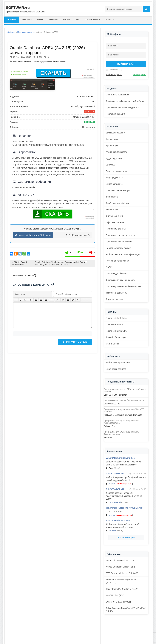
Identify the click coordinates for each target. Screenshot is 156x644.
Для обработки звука (116, 337)
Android (53, 20)
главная (12, 20)
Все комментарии (126, 538)
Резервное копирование (118, 261)
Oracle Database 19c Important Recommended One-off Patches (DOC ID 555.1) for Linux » (61, 263)
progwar (112, 484)
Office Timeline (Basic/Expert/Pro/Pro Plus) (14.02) (126, 610)
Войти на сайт (126, 64)
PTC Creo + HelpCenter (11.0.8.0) (122, 573)
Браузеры (111, 165)
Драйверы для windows (117, 203)
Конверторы (112, 210)
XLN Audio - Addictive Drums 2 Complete (123, 415)
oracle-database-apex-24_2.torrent (33, 235)
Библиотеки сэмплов (116, 369)
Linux (40, 20)
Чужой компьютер (116, 70)
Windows (27, 20)
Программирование (26, 32)
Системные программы (117, 95)
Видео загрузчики (115, 184)
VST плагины (112, 344)
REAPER (108, 437)
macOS (67, 20)
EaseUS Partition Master (115, 395)
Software (11, 32)
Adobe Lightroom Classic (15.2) (121, 567)
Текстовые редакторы (117, 293)
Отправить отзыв (75, 346)
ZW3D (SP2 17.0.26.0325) (118, 602)
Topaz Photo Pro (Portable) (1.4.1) (122, 589)
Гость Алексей (115, 502)
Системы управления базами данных (50, 61)
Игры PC (110, 20)
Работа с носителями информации (123, 254)
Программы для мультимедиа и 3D (123, 107)
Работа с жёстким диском (119, 248)
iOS (77, 20)
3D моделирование (115, 133)
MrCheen (113, 531)
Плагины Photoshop (116, 324)
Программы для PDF (116, 229)
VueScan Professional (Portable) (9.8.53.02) (121, 581)
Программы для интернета (119, 242)
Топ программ (92, 20)
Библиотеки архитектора (118, 363)
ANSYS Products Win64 (118, 520)
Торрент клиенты (114, 299)
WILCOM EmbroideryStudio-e (121, 458)
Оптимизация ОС (115, 216)
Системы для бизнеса (117, 274)
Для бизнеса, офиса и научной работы (125, 101)
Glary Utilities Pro (112, 404)
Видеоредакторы (114, 178)
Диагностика (112, 197)
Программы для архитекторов (121, 235)
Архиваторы (112, 146)
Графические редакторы (118, 190)
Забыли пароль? (114, 75)
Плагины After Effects (116, 318)
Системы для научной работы (121, 280)
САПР (109, 267)
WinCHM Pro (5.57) (115, 595)
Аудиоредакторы (114, 158)
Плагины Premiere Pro (117, 331)
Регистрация (140, 75)
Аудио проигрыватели (117, 152)
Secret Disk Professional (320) (120, 560)
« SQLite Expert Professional (19, 263)
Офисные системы (115, 222)
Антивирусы (112, 139)
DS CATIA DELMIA (115, 474)
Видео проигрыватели (117, 171)
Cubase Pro (109, 426)
